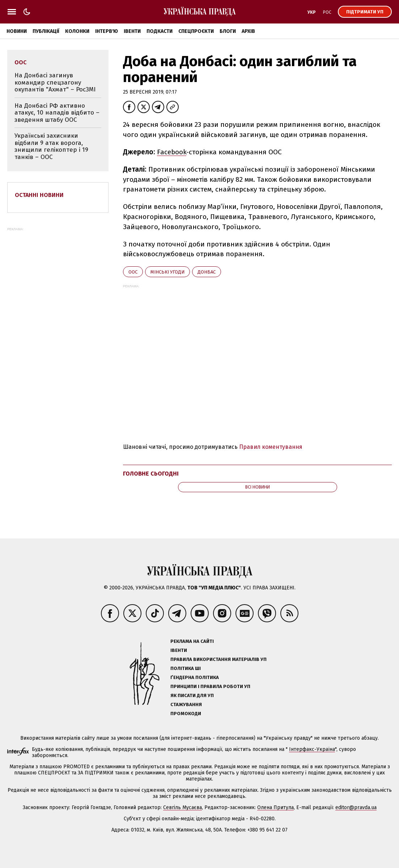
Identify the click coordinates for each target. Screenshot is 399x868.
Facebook (172, 152)
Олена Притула (275, 807)
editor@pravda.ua (356, 807)
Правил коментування (271, 447)
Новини (17, 31)
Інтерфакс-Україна (312, 749)
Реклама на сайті (192, 641)
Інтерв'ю (107, 31)
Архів (248, 31)
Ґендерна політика (195, 677)
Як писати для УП (192, 695)
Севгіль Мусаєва (182, 807)
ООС (133, 272)
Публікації (46, 31)
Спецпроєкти (196, 31)
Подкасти (160, 31)
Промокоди (186, 714)
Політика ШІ (186, 668)
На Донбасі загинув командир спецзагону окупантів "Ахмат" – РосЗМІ (55, 82)
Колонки (77, 31)
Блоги (228, 31)
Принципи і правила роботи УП (210, 686)
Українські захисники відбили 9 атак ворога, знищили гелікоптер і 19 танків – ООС (51, 146)
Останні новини (39, 195)
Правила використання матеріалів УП (218, 659)
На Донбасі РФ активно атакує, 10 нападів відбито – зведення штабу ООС (57, 113)
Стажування (186, 704)
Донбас (207, 272)
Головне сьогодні (151, 474)
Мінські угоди (167, 272)
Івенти (132, 31)
